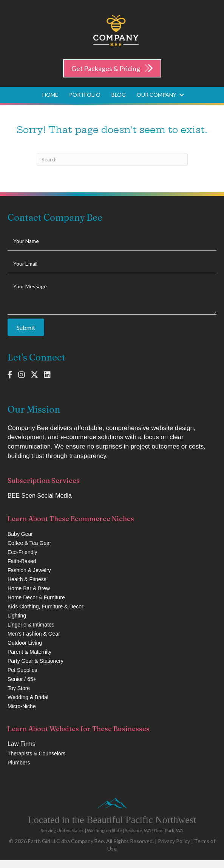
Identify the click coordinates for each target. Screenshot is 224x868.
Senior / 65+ (22, 679)
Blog (119, 95)
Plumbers (19, 763)
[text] (112, 241)
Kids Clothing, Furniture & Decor (46, 607)
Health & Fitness (27, 579)
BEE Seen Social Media (40, 496)
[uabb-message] (112, 296)
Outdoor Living (25, 643)
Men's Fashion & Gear (34, 634)
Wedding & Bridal (28, 697)
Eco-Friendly (22, 552)
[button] (182, 95)
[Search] (112, 159)
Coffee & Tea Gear (29, 543)
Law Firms (22, 744)
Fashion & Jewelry (29, 570)
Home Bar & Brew (29, 588)
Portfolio (85, 95)
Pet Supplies (22, 670)
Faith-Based (22, 561)
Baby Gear (20, 534)
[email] (112, 264)
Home (50, 95)
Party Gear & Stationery (36, 661)
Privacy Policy (174, 841)
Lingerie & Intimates (31, 625)
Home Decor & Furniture (36, 597)
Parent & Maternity (29, 652)
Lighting (17, 616)
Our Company (157, 95)
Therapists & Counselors (36, 754)
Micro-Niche (22, 706)
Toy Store (19, 688)
